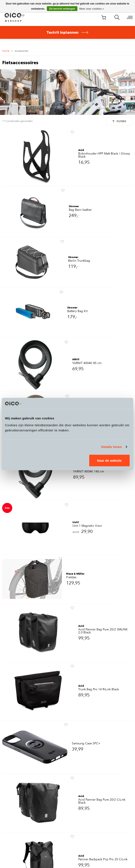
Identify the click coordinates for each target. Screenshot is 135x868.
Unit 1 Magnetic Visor (87, 526)
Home (6, 51)
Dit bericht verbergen (62, 9)
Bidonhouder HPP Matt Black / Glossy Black (104, 155)
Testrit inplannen (67, 32)
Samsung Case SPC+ (86, 744)
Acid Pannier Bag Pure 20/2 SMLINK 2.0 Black (103, 631)
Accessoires (21, 51)
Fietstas (71, 577)
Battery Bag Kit (77, 311)
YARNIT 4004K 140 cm (89, 472)
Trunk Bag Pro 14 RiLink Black (99, 689)
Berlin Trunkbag (79, 261)
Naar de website (109, 460)
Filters (119, 121)
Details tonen (111, 447)
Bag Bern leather (80, 210)
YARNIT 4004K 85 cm (87, 363)
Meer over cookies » (92, 9)
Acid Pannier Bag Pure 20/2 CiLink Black (102, 801)
